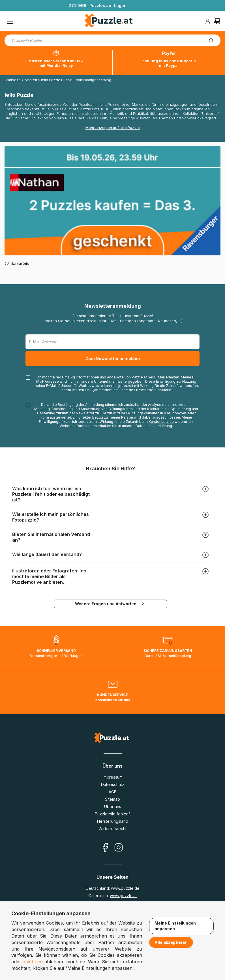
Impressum (113, 777)
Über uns (113, 806)
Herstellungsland (113, 821)
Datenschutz (113, 784)
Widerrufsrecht (112, 829)
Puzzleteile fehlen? (113, 814)
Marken (31, 80)
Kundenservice (161, 422)
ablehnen (33, 962)
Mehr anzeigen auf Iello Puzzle (113, 128)
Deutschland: (113, 888)
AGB (113, 792)
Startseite (13, 80)
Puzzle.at (139, 377)
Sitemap (112, 799)
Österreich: (112, 896)
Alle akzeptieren (171, 942)
